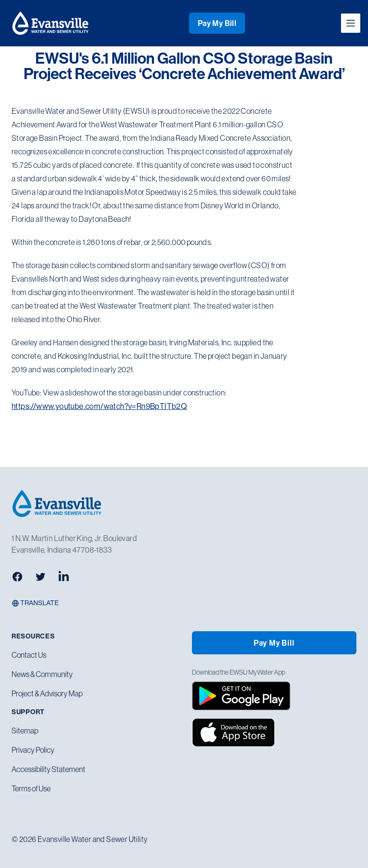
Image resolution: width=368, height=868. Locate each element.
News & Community (42, 674)
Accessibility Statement (48, 769)
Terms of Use (31, 788)
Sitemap (25, 731)
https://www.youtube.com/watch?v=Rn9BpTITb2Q (99, 406)
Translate (35, 603)
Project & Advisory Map (47, 693)
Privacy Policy (33, 750)
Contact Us (29, 655)
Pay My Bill (217, 23)
